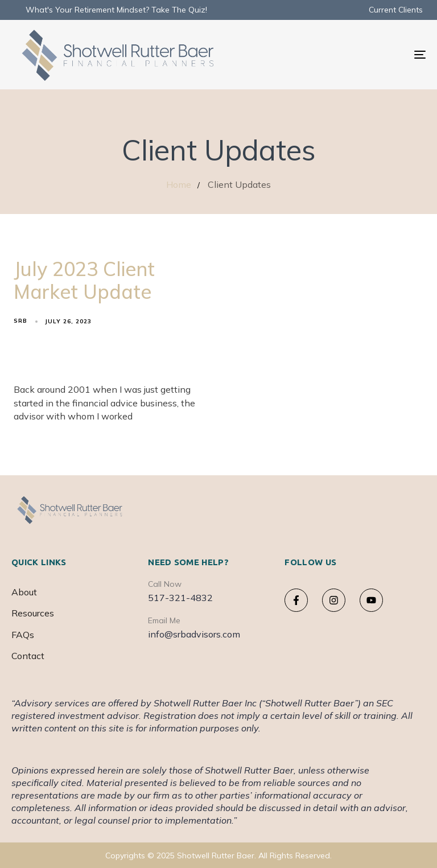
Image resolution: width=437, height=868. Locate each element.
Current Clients (396, 10)
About (24, 592)
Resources (33, 613)
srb (20, 321)
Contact (28, 656)
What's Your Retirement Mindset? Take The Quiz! (116, 10)
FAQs (23, 635)
